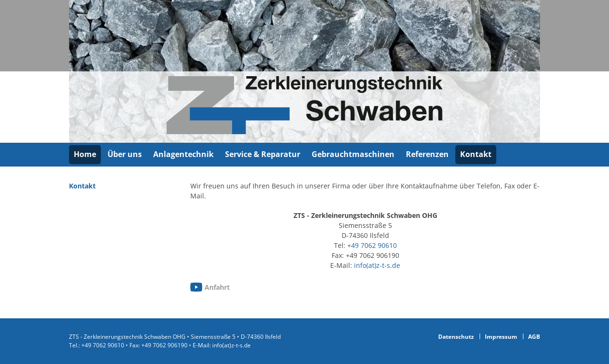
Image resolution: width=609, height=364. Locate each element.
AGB (534, 337)
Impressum (501, 337)
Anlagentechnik (183, 154)
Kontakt (476, 154)
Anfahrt (217, 287)
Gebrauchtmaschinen (353, 154)
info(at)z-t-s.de (377, 265)
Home (85, 154)
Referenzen (427, 154)
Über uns (125, 154)
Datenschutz (456, 337)
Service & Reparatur (263, 154)
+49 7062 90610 (372, 245)
